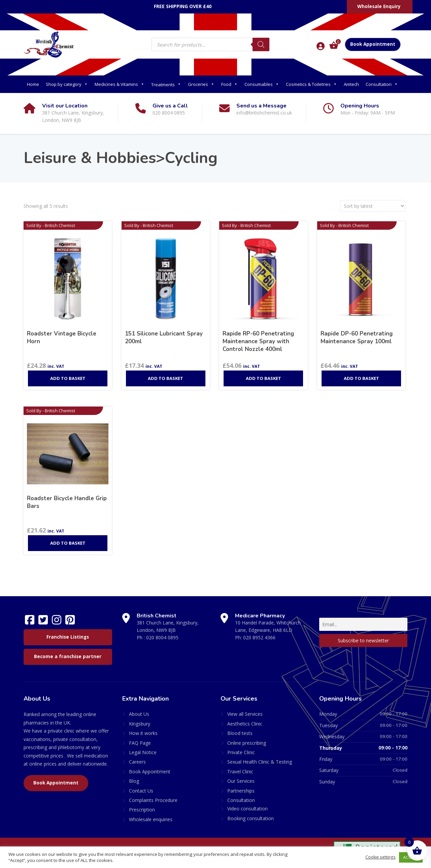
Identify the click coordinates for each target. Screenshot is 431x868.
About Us (139, 710)
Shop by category (67, 84)
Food (229, 84)
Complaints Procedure (153, 796)
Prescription (142, 806)
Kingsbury (140, 720)
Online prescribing (247, 738)
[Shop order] (373, 206)
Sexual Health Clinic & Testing (260, 758)
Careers (137, 758)
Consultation (382, 84)
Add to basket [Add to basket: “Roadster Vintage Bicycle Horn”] (68, 374)
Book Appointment (373, 44)
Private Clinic (241, 748)
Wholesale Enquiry (379, 6)
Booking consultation (251, 814)
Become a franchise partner (68, 652)
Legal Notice (143, 748)
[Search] (261, 44)
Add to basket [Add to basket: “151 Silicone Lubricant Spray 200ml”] (165, 374)
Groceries (201, 84)
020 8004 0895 (162, 633)
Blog (134, 777)
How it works (143, 729)
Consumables (262, 84)
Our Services (241, 777)
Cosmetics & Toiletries (311, 84)
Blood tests (240, 729)
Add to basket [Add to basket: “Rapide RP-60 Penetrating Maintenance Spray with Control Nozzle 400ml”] (263, 374)
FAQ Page (140, 738)
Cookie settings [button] (380, 857)
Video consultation (247, 805)
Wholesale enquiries (151, 815)
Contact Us (141, 786)
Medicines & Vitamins (120, 84)
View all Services (245, 710)
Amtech (351, 84)
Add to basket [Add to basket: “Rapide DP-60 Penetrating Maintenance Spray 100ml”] (361, 374)
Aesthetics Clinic (245, 720)
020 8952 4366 (259, 633)
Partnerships (241, 786)
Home (33, 84)
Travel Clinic (240, 767)
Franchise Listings (68, 633)
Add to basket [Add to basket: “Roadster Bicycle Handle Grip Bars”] (68, 539)
